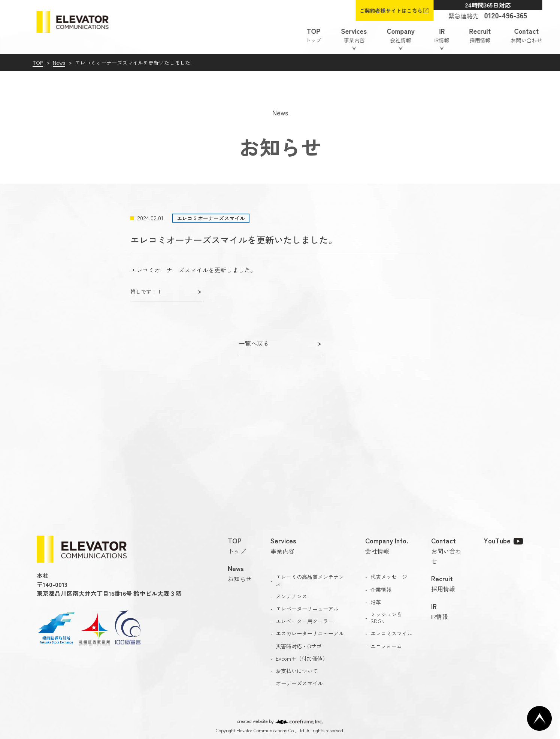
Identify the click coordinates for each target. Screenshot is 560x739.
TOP (38, 63)
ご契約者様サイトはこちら (391, 10)
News (59, 63)
